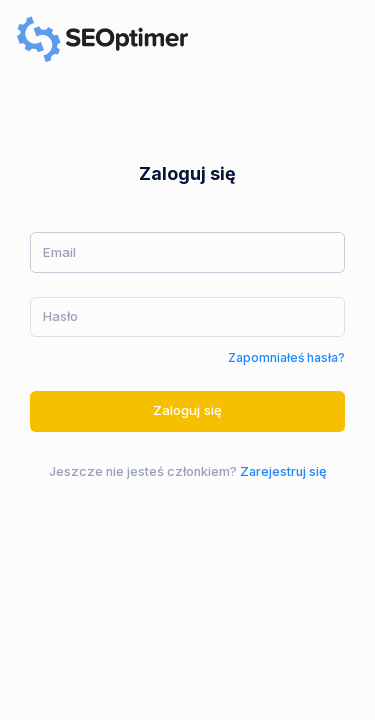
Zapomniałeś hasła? (286, 357)
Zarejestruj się (283, 471)
